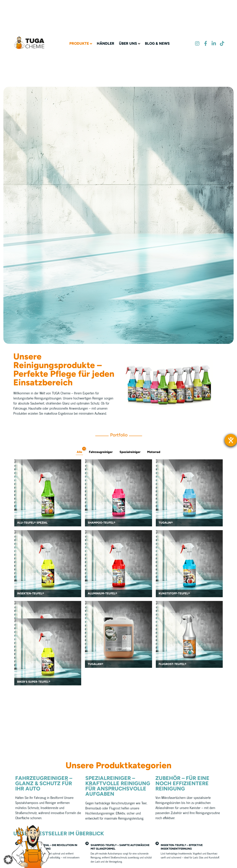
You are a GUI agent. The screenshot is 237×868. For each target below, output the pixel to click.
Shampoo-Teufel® (101, 523)
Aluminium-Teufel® (102, 594)
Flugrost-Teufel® (172, 665)
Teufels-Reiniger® (31, 665)
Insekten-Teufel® (31, 594)
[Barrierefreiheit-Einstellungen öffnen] (231, 440)
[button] (8, 860)
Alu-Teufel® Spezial (32, 523)
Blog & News (157, 35)
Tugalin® (166, 523)
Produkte (79, 35)
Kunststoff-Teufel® (174, 594)
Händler (106, 35)
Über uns (128, 35)
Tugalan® (95, 665)
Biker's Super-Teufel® (34, 735)
